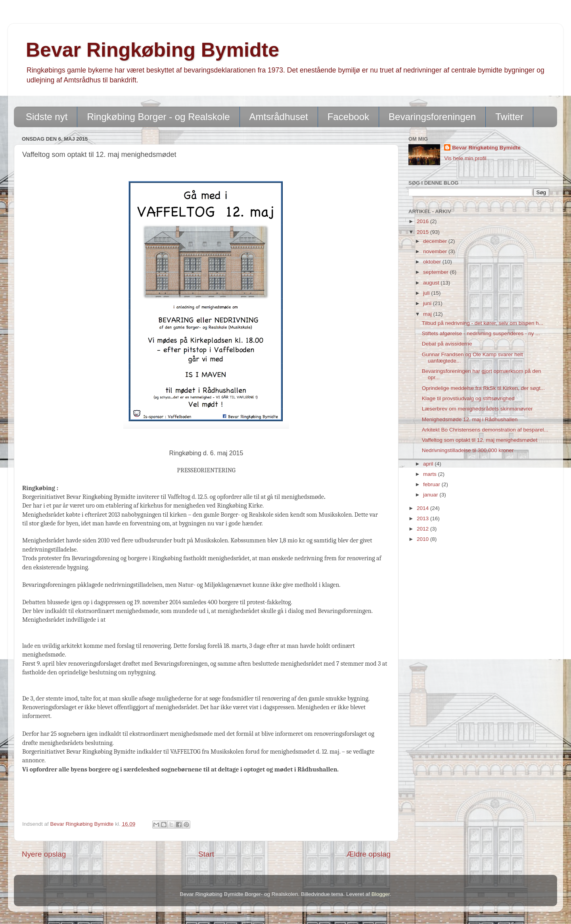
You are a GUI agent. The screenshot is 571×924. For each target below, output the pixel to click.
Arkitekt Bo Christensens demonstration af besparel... (485, 430)
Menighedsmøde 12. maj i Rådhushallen (470, 419)
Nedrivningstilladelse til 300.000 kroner (468, 450)
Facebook (348, 117)
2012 (423, 529)
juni (428, 303)
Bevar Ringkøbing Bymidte (152, 50)
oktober (433, 262)
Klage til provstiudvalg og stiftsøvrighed (468, 398)
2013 (423, 518)
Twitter (509, 117)
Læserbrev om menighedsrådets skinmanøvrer (477, 409)
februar (432, 484)
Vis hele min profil (465, 158)
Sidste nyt (47, 117)
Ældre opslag (369, 854)
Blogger (381, 894)
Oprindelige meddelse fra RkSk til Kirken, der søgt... (484, 388)
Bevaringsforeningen (432, 117)
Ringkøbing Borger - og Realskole (158, 117)
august (432, 283)
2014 (423, 508)
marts (431, 474)
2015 (423, 232)
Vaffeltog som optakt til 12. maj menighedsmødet (480, 440)
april (429, 464)
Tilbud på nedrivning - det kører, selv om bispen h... (483, 323)
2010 (423, 539)
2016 (423, 221)
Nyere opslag (44, 854)
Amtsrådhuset (279, 117)
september (437, 272)
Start (206, 854)
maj (428, 314)
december (436, 241)
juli (427, 293)
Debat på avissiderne (447, 344)
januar (431, 495)
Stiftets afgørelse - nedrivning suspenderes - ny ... (481, 333)
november (436, 251)
